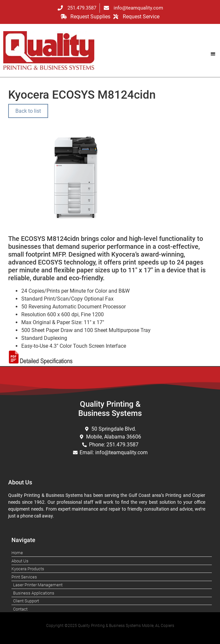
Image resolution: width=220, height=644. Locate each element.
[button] (213, 54)
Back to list (28, 111)
